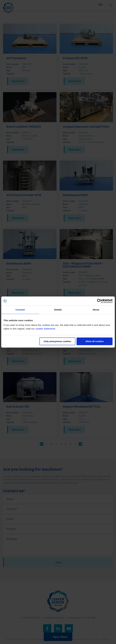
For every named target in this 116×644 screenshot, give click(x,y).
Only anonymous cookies (57, 341)
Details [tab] (58, 310)
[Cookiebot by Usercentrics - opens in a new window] (99, 301)
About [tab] (96, 310)
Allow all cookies (94, 341)
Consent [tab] (20, 310)
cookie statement (45, 329)
